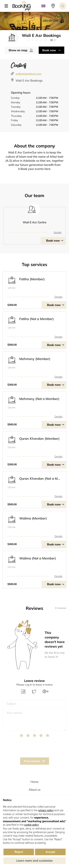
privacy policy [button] (46, 810)
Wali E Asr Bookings (29, 80)
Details (58, 232)
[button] (8, 6)
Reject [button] (19, 852)
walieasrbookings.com (29, 74)
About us (35, 790)
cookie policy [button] (31, 825)
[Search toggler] (63, 6)
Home (34, 782)
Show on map (18, 50)
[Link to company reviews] (37, 40)
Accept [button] (50, 852)
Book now (49, 50)
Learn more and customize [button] (34, 861)
